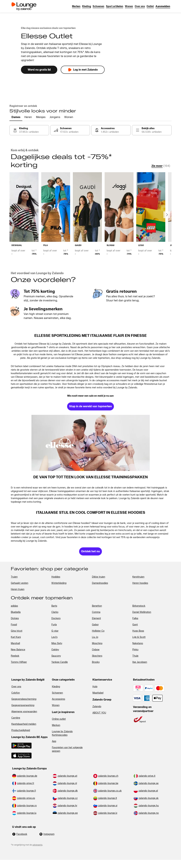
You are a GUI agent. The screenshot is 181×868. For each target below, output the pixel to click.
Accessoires (58, 699)
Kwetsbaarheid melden (24, 724)
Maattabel (98, 693)
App (54, 741)
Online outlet (59, 719)
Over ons (16, 687)
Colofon (16, 693)
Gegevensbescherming (24, 699)
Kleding (56, 687)
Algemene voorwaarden (24, 712)
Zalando (97, 707)
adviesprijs (37, 845)
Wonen (56, 705)
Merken (56, 725)
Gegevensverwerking (23, 705)
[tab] (16, 117)
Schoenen (57, 693)
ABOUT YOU (99, 713)
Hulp (95, 687)
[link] (163, 6)
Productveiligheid (21, 730)
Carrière (16, 718)
